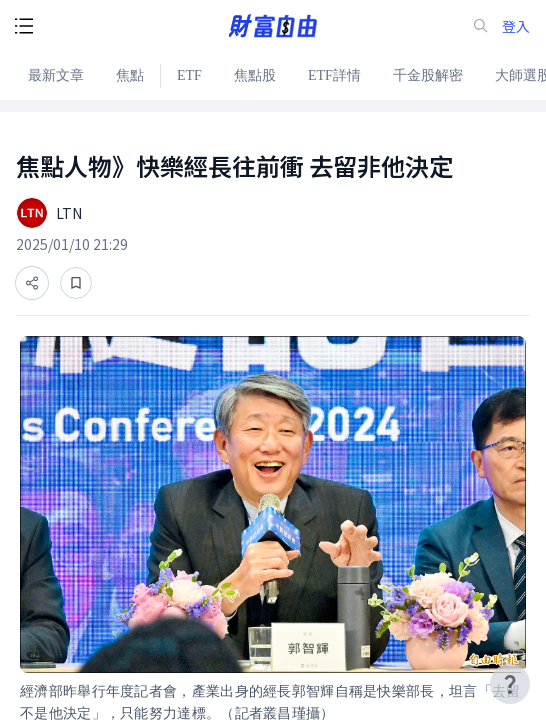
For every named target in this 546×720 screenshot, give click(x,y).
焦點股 (255, 75)
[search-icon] (481, 26)
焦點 (130, 75)
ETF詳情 (334, 75)
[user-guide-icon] (510, 684)
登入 (516, 26)
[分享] (32, 283)
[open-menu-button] (24, 26)
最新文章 (56, 75)
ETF (189, 75)
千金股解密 (428, 75)
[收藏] (76, 283)
